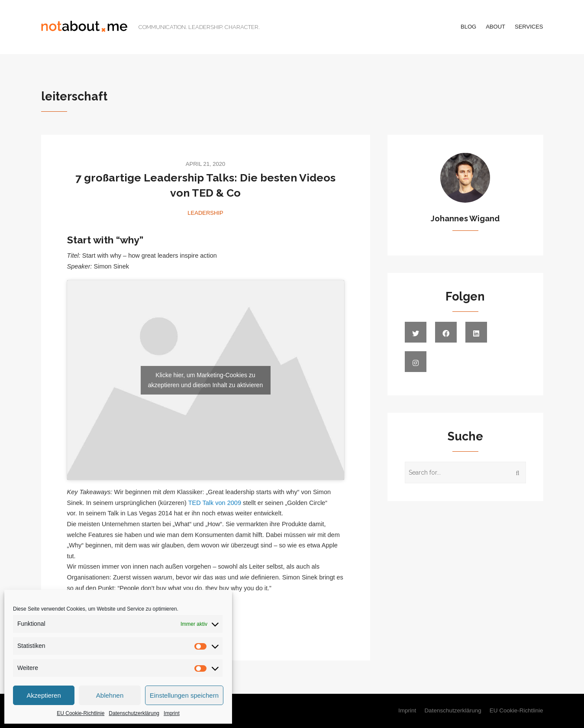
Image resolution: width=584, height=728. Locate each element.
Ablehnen (110, 695)
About (495, 27)
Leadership (205, 213)
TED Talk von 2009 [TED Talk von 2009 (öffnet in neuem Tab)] (215, 503)
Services (529, 27)
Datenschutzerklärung (134, 713)
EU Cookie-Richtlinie (81, 713)
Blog (468, 27)
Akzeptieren (44, 695)
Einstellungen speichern (184, 695)
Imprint (172, 713)
